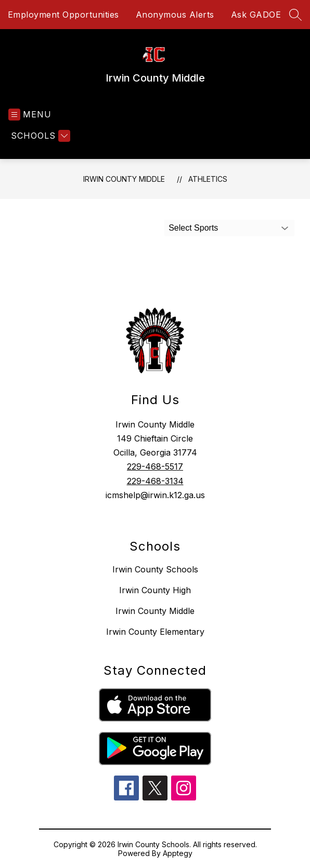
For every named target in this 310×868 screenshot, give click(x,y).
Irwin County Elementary (155, 632)
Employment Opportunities (63, 15)
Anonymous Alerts (175, 15)
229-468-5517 (155, 466)
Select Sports (193, 228)
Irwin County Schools (155, 569)
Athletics (208, 179)
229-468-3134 (155, 481)
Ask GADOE (256, 15)
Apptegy (178, 853)
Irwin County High (155, 590)
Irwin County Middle (124, 179)
